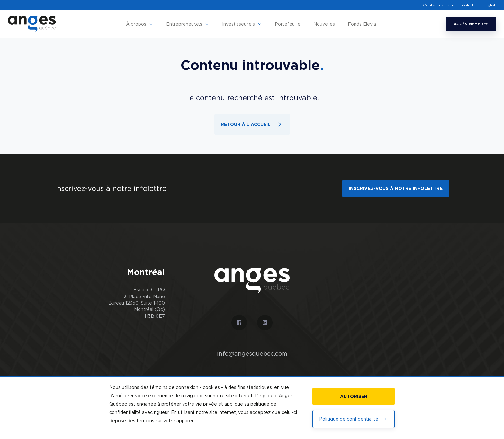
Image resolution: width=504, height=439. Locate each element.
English (490, 5)
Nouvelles (324, 24)
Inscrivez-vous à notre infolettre (396, 188)
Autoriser (354, 396)
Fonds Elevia (362, 24)
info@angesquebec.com (252, 354)
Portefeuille (288, 24)
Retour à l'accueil (252, 124)
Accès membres (471, 24)
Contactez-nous (439, 5)
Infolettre (469, 5)
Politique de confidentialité (354, 419)
